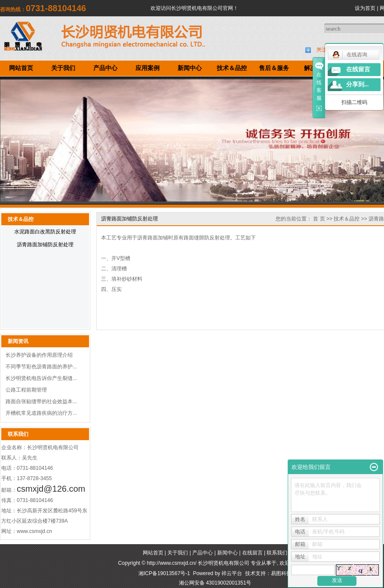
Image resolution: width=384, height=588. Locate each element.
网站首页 (21, 68)
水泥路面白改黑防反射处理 (45, 232)
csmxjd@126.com (51, 489)
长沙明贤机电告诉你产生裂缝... (41, 378)
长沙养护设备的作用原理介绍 (39, 355)
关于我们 (63, 68)
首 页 (319, 219)
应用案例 (147, 68)
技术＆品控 (232, 68)
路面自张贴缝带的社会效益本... (41, 401)
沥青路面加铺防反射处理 (45, 245)
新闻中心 (190, 68)
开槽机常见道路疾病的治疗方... (41, 413)
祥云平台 (232, 573)
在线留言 (252, 553)
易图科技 (281, 573)
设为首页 (365, 8)
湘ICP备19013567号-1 (164, 573)
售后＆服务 (274, 68)
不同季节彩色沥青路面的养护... (41, 367)
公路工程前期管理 (26, 390)
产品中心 (105, 68)
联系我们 (277, 553)
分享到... (358, 84)
